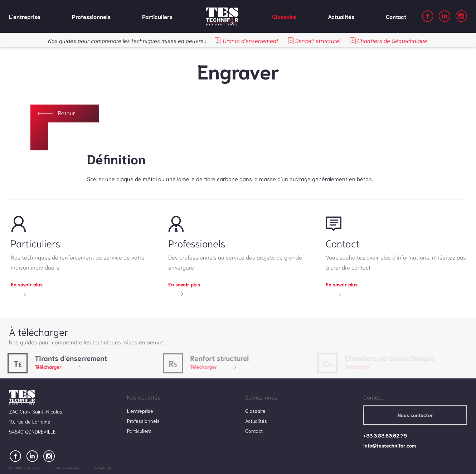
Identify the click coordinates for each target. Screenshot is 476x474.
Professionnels (91, 16)
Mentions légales (67, 468)
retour (67, 113)
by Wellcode (103, 468)
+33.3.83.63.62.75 (385, 435)
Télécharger (46, 367)
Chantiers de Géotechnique (389, 40)
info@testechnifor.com (390, 445)
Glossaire (284, 16)
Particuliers (157, 16)
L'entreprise (25, 16)
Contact (396, 16)
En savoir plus (27, 284)
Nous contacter (415, 415)
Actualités (341, 16)
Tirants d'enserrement (247, 40)
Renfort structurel (314, 40)
